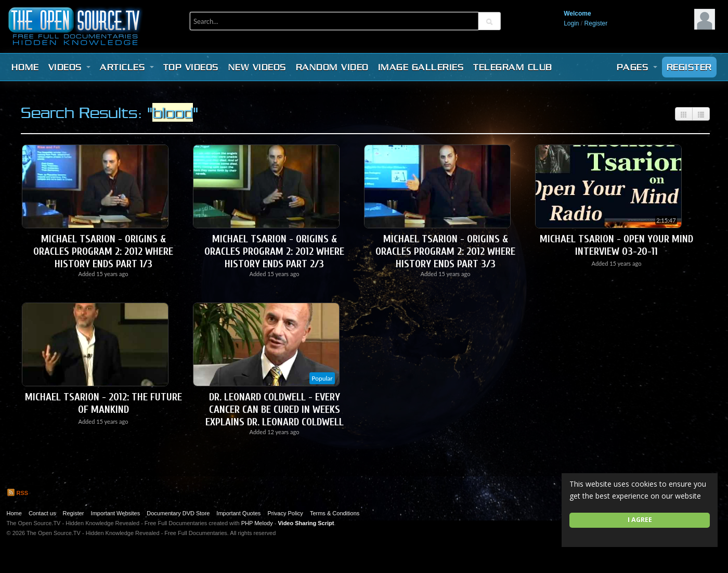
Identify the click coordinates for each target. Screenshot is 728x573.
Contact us (42, 513)
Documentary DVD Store (178, 513)
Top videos (191, 67)
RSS (18, 493)
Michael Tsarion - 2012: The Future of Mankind (103, 403)
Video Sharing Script (306, 523)
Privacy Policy (285, 513)
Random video (332, 67)
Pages (637, 67)
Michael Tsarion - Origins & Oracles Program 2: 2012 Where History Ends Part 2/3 (274, 251)
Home (25, 67)
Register (596, 23)
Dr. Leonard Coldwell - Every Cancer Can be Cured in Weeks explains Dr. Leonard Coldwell (275, 409)
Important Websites (116, 513)
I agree (640, 520)
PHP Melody (257, 523)
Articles (127, 67)
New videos (257, 67)
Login (571, 23)
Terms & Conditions (335, 513)
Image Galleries (421, 67)
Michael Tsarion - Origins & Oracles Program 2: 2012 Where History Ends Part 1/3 (103, 251)
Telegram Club (513, 67)
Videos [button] (70, 67)
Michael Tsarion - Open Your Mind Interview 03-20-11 (616, 245)
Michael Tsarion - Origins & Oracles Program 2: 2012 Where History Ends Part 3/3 (445, 251)
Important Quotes (238, 513)
